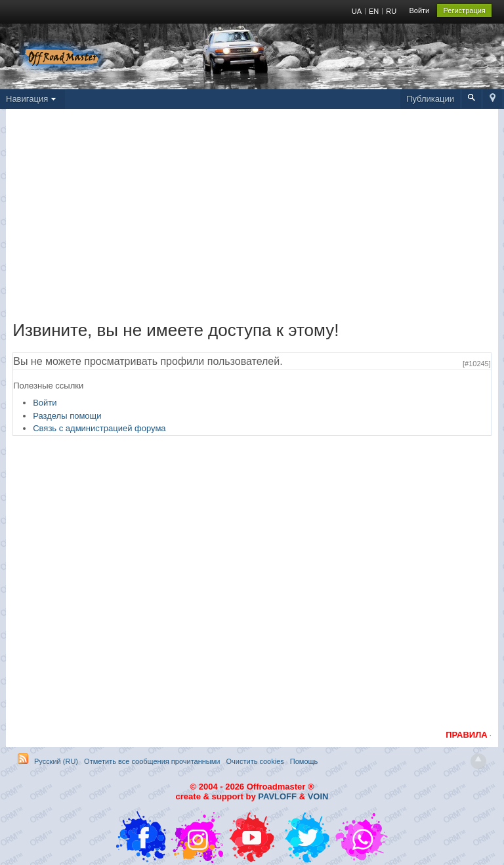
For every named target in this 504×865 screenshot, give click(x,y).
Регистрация (464, 11)
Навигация (32, 99)
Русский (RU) (56, 761)
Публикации (430, 99)
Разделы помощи (67, 416)
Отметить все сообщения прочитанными (152, 761)
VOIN (318, 796)
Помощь (304, 761)
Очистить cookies (255, 761)
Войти (419, 11)
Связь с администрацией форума (99, 428)
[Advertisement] (252, 218)
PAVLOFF (277, 796)
